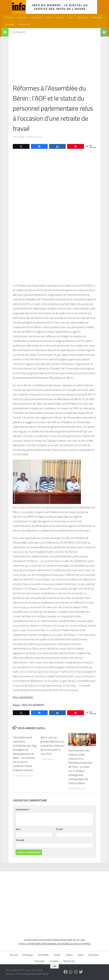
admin (21, 137)
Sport (70, 17)
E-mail (60, 829)
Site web (20, 840)
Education (82, 17)
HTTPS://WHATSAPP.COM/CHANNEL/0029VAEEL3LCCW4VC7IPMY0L (55, 944)
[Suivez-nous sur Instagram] (76, 972)
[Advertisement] (54, 62)
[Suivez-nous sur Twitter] (81, 972)
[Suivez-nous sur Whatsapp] (71, 972)
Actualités (37, 17)
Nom (19, 829)
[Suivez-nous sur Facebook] (66, 972)
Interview (97, 17)
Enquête (10, 25)
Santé (49, 17)
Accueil (9, 17)
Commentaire (23, 809)
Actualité (19, 32)
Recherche (24, 25)
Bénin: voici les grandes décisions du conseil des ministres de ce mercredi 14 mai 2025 (52, 746)
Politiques (22, 17)
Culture (60, 17)
